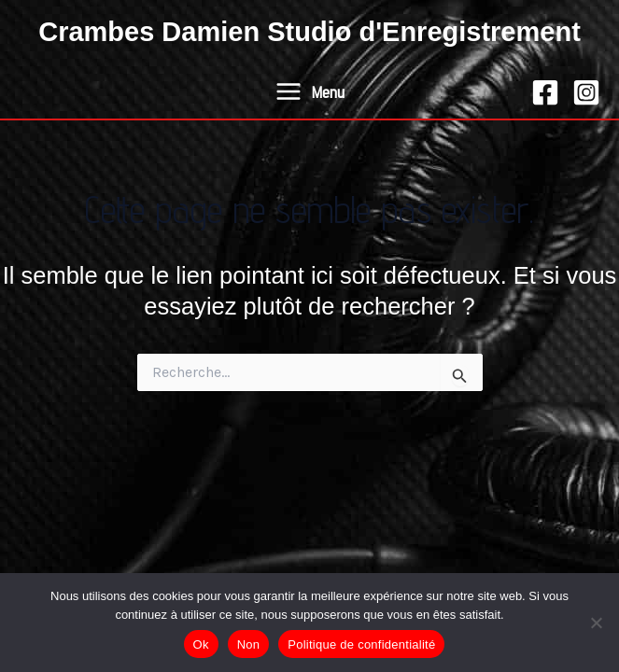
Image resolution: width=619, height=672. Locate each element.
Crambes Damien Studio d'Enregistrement (309, 32)
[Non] (596, 623)
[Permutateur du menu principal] (309, 92)
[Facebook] (545, 92)
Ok (201, 644)
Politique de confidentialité (361, 644)
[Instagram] (586, 92)
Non (249, 644)
